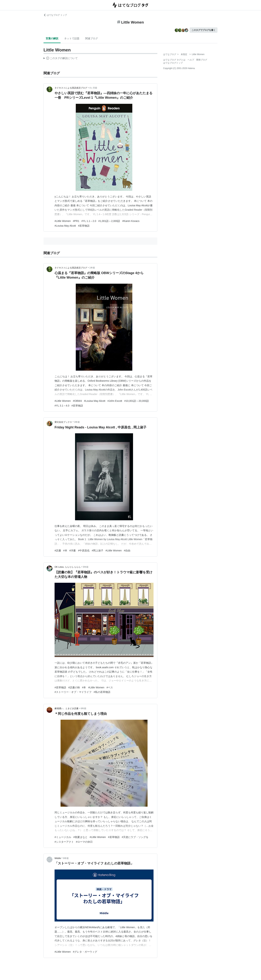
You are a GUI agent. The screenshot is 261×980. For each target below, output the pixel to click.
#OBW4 (77, 401)
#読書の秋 (74, 687)
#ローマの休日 (84, 842)
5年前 (86, 567)
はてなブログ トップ (55, 15)
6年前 (83, 708)
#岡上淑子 (98, 551)
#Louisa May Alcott (65, 226)
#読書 (58, 551)
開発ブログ (202, 60)
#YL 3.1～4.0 (62, 406)
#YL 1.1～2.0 (89, 221)
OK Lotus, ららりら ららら (68, 567)
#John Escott (115, 401)
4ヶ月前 (93, 88)
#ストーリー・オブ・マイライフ (73, 692)
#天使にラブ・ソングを (135, 837)
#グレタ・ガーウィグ (85, 952)
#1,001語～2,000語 (109, 221)
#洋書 (73, 551)
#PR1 (76, 221)
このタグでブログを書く (204, 30)
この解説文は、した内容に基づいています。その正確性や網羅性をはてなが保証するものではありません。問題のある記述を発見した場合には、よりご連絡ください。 (61, 59)
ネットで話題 (72, 38)
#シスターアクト (64, 842)
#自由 (127, 551)
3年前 (77, 422)
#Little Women (63, 221)
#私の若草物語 (102, 692)
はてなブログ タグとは (174, 60)
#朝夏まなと (80, 837)
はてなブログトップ (173, 63)
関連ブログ (92, 38)
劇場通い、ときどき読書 (67, 708)
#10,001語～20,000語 (137, 401)
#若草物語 (84, 226)
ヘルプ (191, 60)
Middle (58, 858)
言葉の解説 (52, 38)
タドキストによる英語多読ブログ (71, 88)
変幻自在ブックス (63, 422)
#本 (65, 551)
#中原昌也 (84, 551)
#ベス (110, 687)
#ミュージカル (63, 837)
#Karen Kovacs (131, 221)
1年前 (92, 268)
